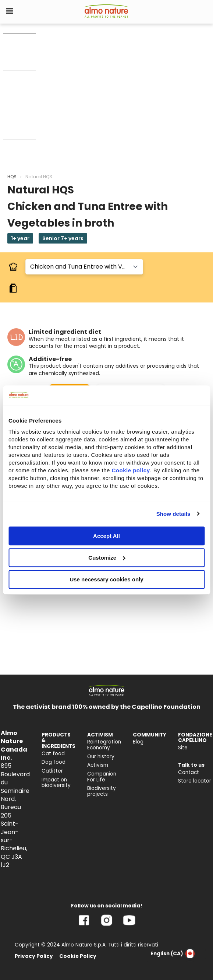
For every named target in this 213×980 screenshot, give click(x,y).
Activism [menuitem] (98, 765)
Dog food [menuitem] (54, 762)
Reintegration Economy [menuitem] (104, 745)
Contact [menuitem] (189, 772)
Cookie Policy (78, 956)
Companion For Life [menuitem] (102, 777)
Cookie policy (131, 470)
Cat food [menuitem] (53, 754)
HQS (12, 177)
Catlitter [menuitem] (52, 771)
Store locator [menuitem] (195, 781)
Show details (173, 514)
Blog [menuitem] (138, 742)
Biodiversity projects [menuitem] (102, 791)
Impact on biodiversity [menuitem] (56, 783)
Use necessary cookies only (106, 579)
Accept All (106, 536)
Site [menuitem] (183, 748)
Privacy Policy (34, 956)
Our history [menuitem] (101, 757)
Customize (107, 558)
